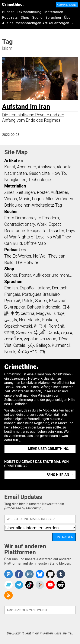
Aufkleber (59, 192)
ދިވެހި (31, 345)
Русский (12, 301)
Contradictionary (20, 224)
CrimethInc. (13, 4)
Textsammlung (29, 12)
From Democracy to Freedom (32, 218)
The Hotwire (27, 262)
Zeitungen (26, 192)
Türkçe (58, 313)
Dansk (53, 333)
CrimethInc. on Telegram (19, 585)
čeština (27, 313)
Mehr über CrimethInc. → (51, 449)
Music (24, 199)
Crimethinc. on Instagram (29, 574)
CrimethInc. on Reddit (61, 585)
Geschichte (39, 173)
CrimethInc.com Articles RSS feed (9, 595)
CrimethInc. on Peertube (40, 585)
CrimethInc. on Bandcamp (9, 585)
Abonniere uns (67, 5)
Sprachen (53, 18)
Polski (28, 301)
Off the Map (35, 243)
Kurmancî (61, 345)
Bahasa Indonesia (44, 307)
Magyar (43, 313)
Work (42, 224)
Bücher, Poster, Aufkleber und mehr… (38, 275)
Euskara (50, 320)
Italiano (43, 288)
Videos (11, 199)
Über (68, 18)
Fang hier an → (60, 475)
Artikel (11, 161)
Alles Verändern (60, 199)
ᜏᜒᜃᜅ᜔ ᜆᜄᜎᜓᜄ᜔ (31, 352)
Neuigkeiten (15, 180)
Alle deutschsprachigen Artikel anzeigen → (38, 23)
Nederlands (30, 320)
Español (27, 288)
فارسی (11, 320)
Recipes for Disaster (45, 231)
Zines (9, 192)
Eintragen (64, 537)
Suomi (41, 301)
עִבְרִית (67, 333)
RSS (20, 161)
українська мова (40, 339)
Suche (37, 18)
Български (15, 307)
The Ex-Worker (18, 256)
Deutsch (60, 288)
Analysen (46, 167)
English (11, 288)
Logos (38, 199)
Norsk (10, 352)
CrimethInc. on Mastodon (9, 574)
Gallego (43, 345)
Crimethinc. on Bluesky (40, 574)
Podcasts (10, 18)
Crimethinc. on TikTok (29, 585)
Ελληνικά (58, 301)
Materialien (54, 12)
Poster (43, 192)
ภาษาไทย (13, 339)
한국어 (40, 326)
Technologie (39, 180)
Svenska (24, 333)
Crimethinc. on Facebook (19, 574)
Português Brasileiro (41, 294)
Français (12, 294)
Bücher (8, 12)
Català (19, 345)
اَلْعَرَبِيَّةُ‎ (40, 333)
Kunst (10, 167)
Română (56, 326)
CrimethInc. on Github (50, 574)
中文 (15, 313)
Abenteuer (27, 167)
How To (59, 173)
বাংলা (9, 333)
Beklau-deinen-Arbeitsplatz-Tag (33, 205)
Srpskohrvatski (18, 326)
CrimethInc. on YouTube (50, 585)
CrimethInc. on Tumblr (61, 574)
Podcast (12, 250)
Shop (25, 18)
